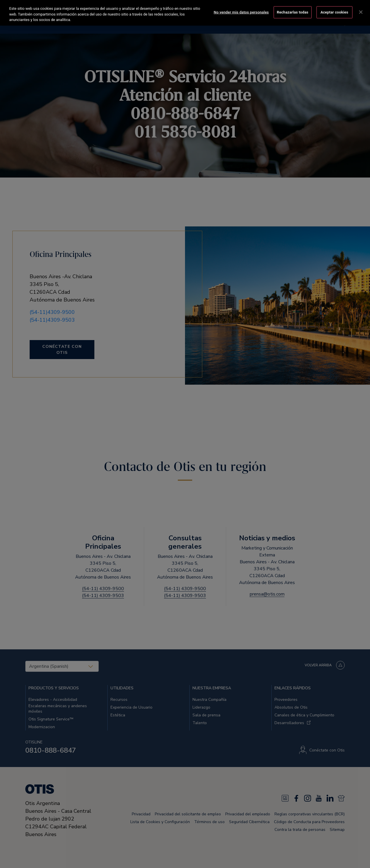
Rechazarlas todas (293, 12)
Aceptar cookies (334, 12)
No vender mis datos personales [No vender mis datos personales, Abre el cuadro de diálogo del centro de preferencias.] (241, 12)
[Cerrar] (361, 12)
